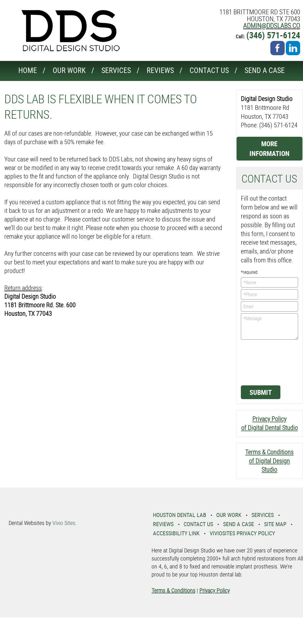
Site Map (275, 524)
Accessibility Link (176, 533)
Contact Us (209, 70)
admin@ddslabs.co (272, 26)
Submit (261, 392)
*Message (270, 326)
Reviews (160, 70)
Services (116, 70)
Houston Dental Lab (180, 515)
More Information (269, 148)
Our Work (69, 70)
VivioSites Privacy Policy (242, 533)
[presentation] (264, 362)
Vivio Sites (64, 523)
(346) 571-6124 (273, 35)
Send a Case (265, 70)
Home (28, 70)
